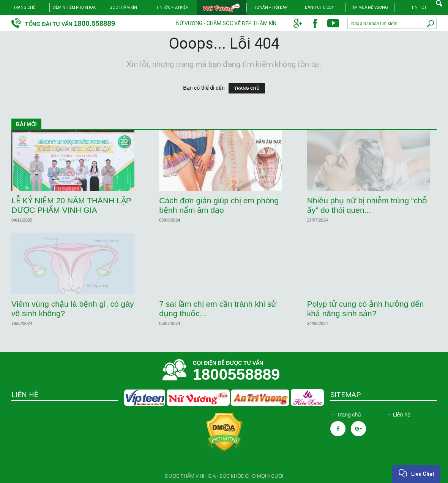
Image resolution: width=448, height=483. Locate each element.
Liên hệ (402, 415)
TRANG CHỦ (247, 88)
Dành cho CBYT (320, 7)
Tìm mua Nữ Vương (370, 7)
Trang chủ (25, 7)
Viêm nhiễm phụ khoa (74, 7)
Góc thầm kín (123, 7)
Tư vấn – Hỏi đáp (271, 7)
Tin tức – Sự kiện (173, 7)
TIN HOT (419, 7)
